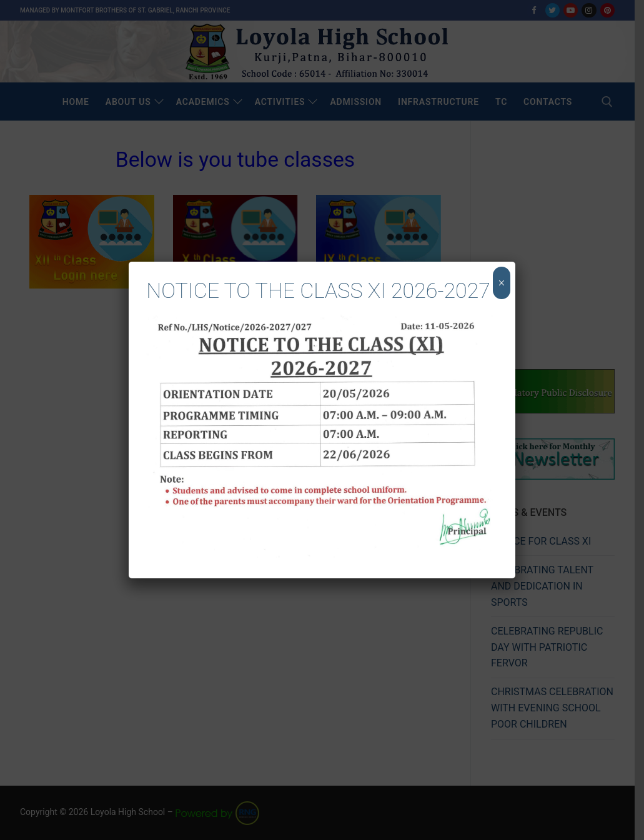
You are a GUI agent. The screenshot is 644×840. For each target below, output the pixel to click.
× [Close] (501, 283)
